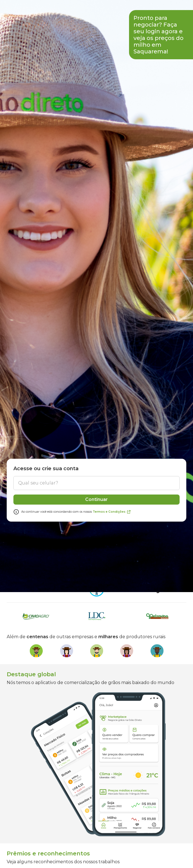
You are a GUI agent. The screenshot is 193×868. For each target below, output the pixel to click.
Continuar (96, 606)
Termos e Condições (112, 618)
